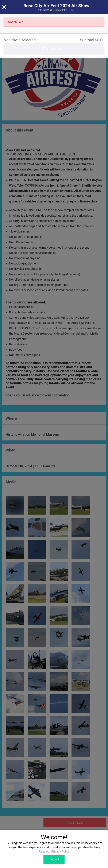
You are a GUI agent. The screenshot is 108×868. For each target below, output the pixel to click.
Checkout (71, 49)
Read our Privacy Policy (54, 851)
